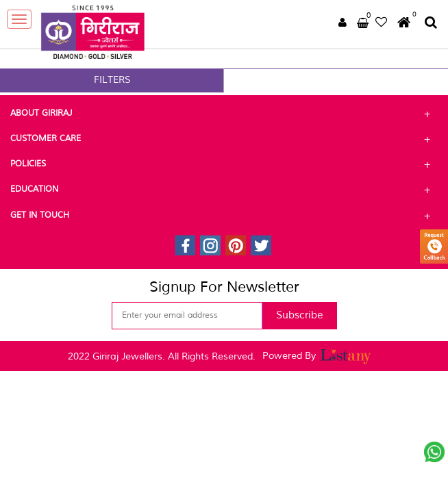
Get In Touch (224, 216)
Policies (224, 164)
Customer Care (224, 139)
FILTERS (112, 80)
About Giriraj (224, 114)
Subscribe (300, 315)
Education (224, 190)
